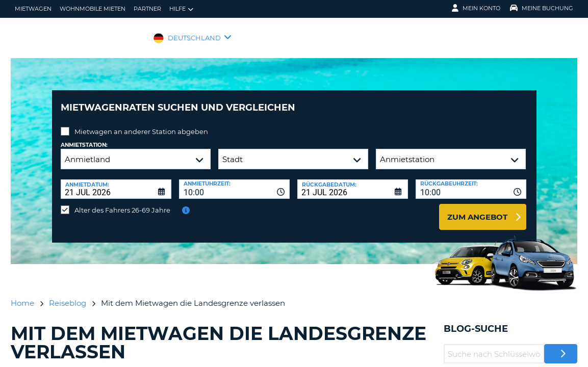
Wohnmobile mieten (93, 9)
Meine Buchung (542, 8)
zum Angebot (477, 209)
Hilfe (181, 9)
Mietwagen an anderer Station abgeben (141, 124)
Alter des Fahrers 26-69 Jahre (122, 202)
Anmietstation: (84, 137)
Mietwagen (33, 9)
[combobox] (234, 181)
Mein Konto (476, 8)
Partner (147, 9)
